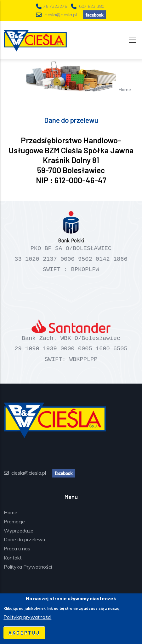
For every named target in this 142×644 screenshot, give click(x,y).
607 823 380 (92, 6)
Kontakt (13, 558)
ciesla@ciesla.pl (61, 15)
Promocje (14, 521)
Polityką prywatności (27, 617)
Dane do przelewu (24, 539)
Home (125, 90)
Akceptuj (24, 633)
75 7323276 (56, 6)
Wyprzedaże (19, 531)
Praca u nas (17, 548)
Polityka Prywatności (28, 567)
